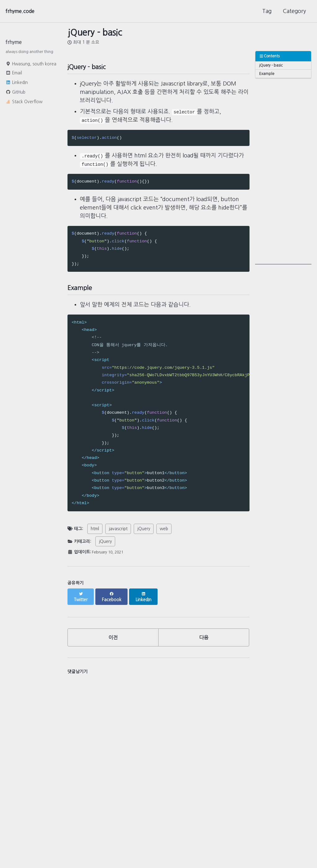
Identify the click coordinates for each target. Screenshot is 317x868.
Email (14, 75)
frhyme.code (22, 11)
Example (267, 75)
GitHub (15, 94)
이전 (113, 638)
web (164, 535)
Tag (267, 11)
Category (294, 11)
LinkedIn (17, 84)
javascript (118, 535)
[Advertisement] (283, 173)
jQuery (144, 535)
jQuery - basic (271, 66)
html (95, 535)
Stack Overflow (24, 104)
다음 (204, 638)
